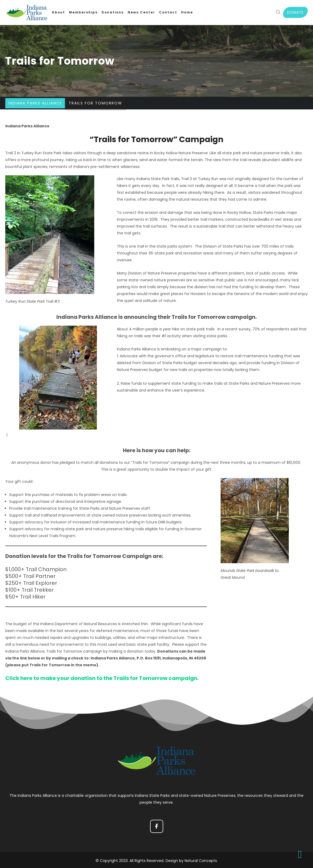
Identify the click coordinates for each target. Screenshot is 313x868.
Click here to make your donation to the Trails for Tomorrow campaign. (102, 678)
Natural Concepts (201, 859)
